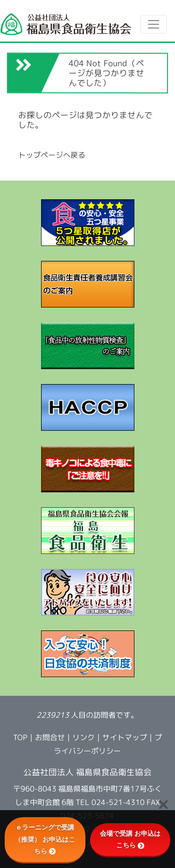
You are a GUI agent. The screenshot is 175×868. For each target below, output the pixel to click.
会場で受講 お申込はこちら (130, 839)
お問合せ (50, 737)
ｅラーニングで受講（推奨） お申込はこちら (45, 839)
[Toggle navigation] (154, 24)
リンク (84, 738)
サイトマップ (125, 738)
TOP (20, 737)
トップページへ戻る (52, 155)
